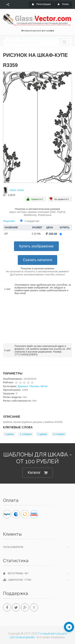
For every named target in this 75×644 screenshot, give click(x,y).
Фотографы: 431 (16, 573)
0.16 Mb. (36, 234)
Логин (63, 4)
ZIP (6, 234)
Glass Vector (17, 190)
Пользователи (13, 547)
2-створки (59, 434)
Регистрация (41, 4)
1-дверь (9, 434)
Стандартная (32, 221)
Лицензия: (9, 221)
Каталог (38, 473)
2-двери (42, 434)
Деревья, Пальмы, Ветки (33, 386)
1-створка (26, 434)
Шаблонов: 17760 (17, 580)
